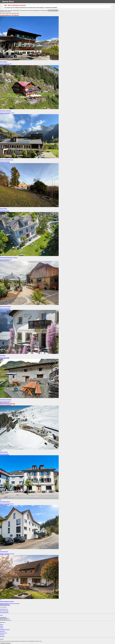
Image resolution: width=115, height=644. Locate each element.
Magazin (2, 626)
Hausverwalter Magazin (4, 612)
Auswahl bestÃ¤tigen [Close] (53, 10)
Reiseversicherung (3, 633)
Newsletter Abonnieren (6, 643)
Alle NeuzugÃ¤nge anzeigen (5, 405)
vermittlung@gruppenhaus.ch (5, 620)
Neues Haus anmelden (4, 611)
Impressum (2, 635)
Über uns (2, 624)
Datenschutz (2, 636)
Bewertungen (2, 631)
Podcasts (2, 628)
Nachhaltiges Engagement (5, 630)
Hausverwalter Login (4, 609)
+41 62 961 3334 (3, 617)
